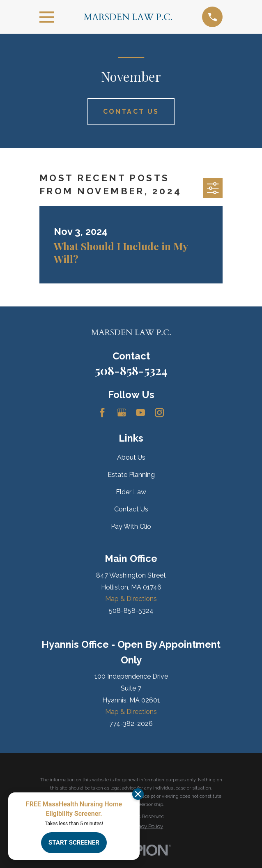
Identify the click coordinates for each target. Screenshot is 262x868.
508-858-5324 (131, 370)
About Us (131, 457)
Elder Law (131, 492)
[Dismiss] (138, 794)
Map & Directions (131, 599)
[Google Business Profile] (122, 412)
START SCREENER (74, 843)
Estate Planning (131, 475)
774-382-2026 (131, 724)
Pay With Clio (131, 526)
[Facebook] (102, 412)
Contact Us (131, 509)
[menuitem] (146, 827)
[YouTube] (140, 412)
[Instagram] (159, 412)
